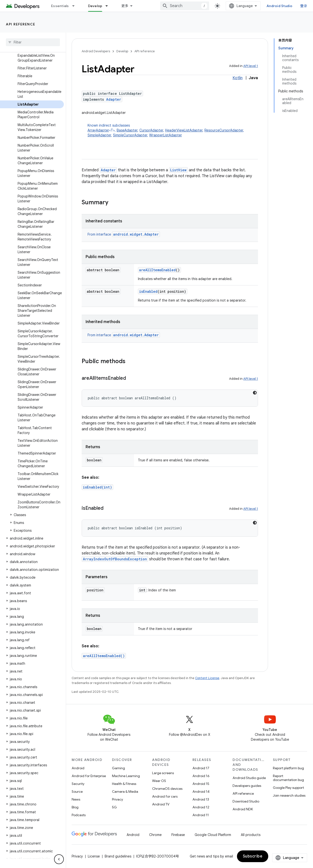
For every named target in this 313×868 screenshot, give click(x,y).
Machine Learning (126, 776)
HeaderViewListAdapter (184, 130)
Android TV (161, 804)
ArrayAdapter (98, 130)
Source (77, 792)
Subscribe (253, 856)
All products (251, 835)
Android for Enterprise (89, 776)
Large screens (163, 773)
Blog (75, 807)
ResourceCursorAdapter (224, 130)
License (94, 856)
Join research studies (289, 795)
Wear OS (159, 781)
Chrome (155, 835)
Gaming (118, 768)
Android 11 (201, 815)
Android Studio (279, 6)
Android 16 (201, 776)
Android (78, 768)
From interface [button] (124, 234)
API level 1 (251, 66)
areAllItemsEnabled (157, 270)
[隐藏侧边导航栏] (59, 859)
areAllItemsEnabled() (104, 656)
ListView (178, 170)
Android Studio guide (249, 778)
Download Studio (246, 801)
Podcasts (79, 815)
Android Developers (96, 51)
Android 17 (201, 768)
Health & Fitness (124, 784)
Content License (207, 678)
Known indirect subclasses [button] (173, 130)
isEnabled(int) (97, 487)
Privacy (117, 799)
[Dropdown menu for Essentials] (76, 6)
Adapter (114, 99)
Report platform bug (288, 768)
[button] (32, 515)
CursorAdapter (151, 130)
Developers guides (247, 786)
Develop (122, 51)
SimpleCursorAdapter (130, 135)
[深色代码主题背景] (255, 393)
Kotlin (238, 78)
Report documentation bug (288, 778)
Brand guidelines (118, 856)
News (76, 799)
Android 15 (201, 784)
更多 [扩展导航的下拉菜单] (125, 6)
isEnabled (148, 291)
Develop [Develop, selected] (95, 6)
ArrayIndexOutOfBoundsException (115, 559)
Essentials (60, 6)
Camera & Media (125, 792)
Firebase (178, 835)
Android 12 (201, 807)
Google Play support (288, 788)
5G (114, 807)
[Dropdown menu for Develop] (109, 6)
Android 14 (201, 792)
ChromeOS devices (167, 789)
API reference (21, 24)
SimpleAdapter (99, 135)
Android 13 (201, 799)
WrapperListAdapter (166, 135)
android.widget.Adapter (136, 234)
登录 (304, 6)
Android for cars (165, 796)
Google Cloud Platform (213, 835)
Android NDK (243, 809)
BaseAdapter (127, 130)
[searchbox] (33, 42)
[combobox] (185, 6)
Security (78, 784)
